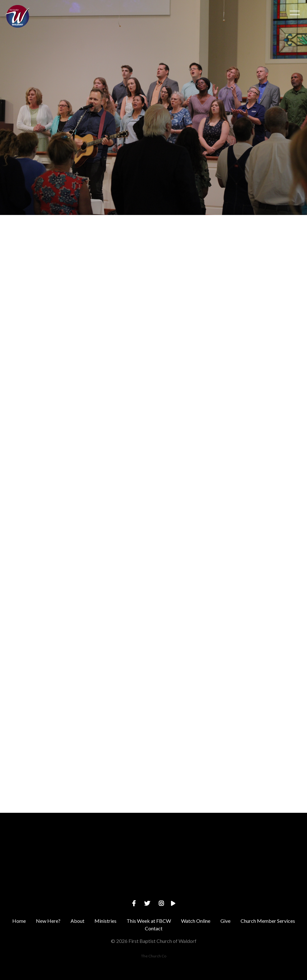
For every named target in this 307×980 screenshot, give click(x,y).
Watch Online (196, 921)
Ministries (105, 921)
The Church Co (154, 956)
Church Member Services (268, 921)
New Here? (48, 921)
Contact (154, 928)
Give (225, 921)
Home (19, 921)
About (77, 921)
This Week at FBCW (149, 921)
